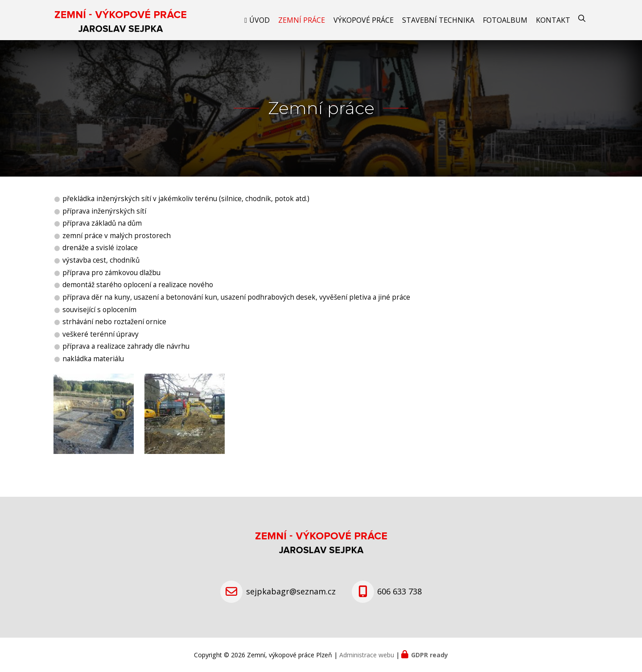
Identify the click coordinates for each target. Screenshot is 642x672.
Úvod (259, 20)
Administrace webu (367, 655)
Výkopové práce (364, 20)
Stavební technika (438, 20)
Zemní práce (302, 20)
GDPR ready (430, 655)
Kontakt (553, 20)
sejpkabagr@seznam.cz (291, 591)
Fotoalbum (505, 20)
